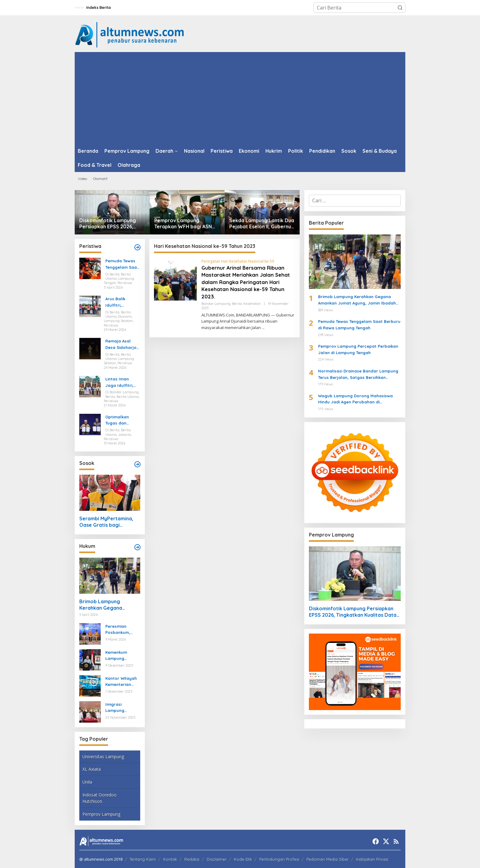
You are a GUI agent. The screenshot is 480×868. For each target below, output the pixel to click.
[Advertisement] (240, 98)
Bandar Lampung (216, 304)
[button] (400, 8)
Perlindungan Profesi (279, 859)
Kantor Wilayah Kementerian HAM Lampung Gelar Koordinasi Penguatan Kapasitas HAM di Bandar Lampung (122, 682)
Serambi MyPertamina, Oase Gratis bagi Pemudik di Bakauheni (106, 522)
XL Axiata (92, 769)
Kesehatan (252, 304)
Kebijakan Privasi (372, 859)
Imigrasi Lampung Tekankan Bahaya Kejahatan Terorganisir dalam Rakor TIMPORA (119, 708)
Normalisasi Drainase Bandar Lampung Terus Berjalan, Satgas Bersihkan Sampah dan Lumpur (358, 375)
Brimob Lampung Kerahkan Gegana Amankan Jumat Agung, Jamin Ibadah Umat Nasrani (107, 605)
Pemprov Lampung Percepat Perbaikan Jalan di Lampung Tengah (358, 349)
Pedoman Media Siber (328, 859)
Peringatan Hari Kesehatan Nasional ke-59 (238, 261)
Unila (87, 782)
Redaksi (192, 859)
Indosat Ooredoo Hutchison (99, 798)
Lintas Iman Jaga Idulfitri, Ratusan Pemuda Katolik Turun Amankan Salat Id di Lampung (121, 383)
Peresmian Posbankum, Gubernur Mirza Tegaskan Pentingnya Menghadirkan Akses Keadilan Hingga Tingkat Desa (121, 630)
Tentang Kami (143, 859)
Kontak (170, 859)
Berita (237, 304)
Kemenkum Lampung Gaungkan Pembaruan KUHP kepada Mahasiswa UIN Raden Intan (121, 656)
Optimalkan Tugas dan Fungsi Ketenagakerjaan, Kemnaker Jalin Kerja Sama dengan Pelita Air (123, 421)
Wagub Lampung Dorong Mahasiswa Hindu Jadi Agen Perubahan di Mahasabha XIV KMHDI (355, 399)
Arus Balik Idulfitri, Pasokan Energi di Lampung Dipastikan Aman (122, 302)
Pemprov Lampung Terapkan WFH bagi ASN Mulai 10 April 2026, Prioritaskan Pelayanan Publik (183, 224)
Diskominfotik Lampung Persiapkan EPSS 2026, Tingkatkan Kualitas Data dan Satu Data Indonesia (109, 224)
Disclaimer (217, 859)
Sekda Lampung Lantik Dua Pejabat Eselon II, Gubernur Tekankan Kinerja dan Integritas (262, 224)
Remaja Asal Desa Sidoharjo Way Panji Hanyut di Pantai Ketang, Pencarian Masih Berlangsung (122, 345)
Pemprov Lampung (101, 814)
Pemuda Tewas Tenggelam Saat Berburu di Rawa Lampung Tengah (122, 264)
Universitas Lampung (103, 756)
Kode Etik (243, 859)
